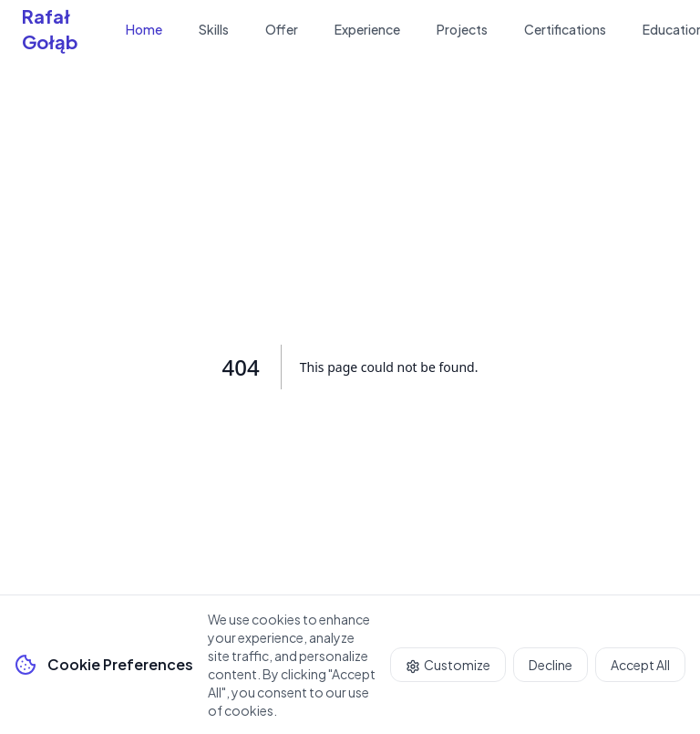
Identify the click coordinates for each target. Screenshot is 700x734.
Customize (448, 665)
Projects (462, 29)
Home (144, 29)
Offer (282, 29)
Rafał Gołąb (50, 29)
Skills (214, 29)
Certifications (565, 29)
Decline (551, 665)
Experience (367, 29)
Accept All (640, 665)
